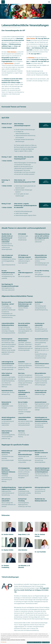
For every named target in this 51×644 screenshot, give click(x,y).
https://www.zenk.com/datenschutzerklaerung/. (27, 630)
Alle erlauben (46, 642)
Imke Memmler (23, 550)
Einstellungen (4, 642)
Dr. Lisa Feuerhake (40, 552)
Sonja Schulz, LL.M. (24, 534)
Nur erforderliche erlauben (34, 642)
